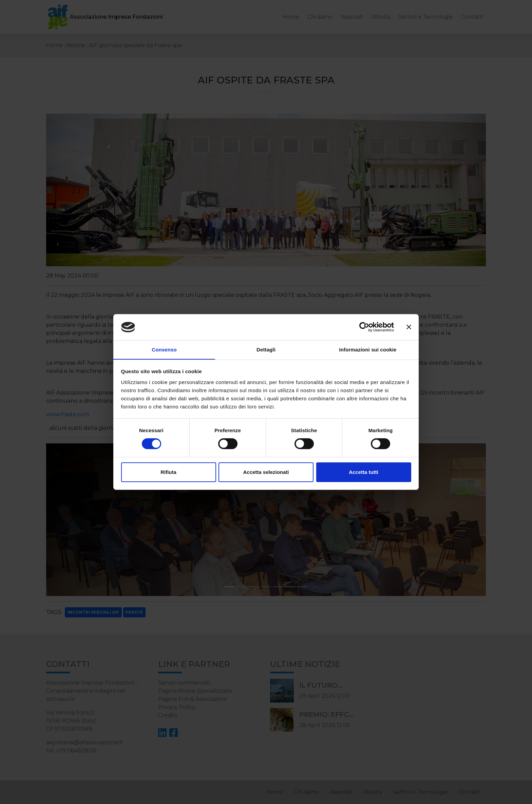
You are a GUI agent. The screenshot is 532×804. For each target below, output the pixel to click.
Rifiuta (168, 472)
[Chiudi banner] (409, 327)
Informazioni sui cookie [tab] (368, 349)
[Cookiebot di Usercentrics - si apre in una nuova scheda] (364, 327)
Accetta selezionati (266, 472)
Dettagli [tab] (266, 349)
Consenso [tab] (164, 349)
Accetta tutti (364, 472)
